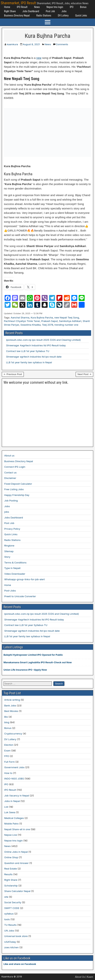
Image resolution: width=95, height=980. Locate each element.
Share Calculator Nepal (17, 891)
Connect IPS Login (15, 467)
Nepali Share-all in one (17, 829)
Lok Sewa (10, 812)
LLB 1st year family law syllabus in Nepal (29, 362)
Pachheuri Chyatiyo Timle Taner (22, 321)
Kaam (90, 977)
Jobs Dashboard (31, 11)
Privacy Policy (12, 529)
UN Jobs (9, 931)
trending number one (66, 325)
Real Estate (11, 869)
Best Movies (11, 711)
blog (7, 722)
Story (7, 557)
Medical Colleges (14, 818)
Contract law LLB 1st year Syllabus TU (28, 351)
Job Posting (11, 501)
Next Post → (84, 374)
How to (8, 773)
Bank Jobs (10, 705)
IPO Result (22, 7)
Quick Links (81, 15)
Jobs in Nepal (12, 801)
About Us (80, 977)
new (39, 58)
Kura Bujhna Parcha (48, 36)
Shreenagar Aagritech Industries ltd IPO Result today (36, 345)
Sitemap (9, 551)
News (37, 7)
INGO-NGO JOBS (14, 779)
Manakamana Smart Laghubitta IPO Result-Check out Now (38, 662)
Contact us (10, 472)
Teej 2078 (48, 325)
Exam (7, 750)
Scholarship (11, 886)
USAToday (10, 942)
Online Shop (11, 857)
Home (7, 7)
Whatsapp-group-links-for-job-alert (25, 579)
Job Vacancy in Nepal (17, 796)
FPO (7, 756)
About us (9, 456)
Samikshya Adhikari (70, 321)
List (6, 807)
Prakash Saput (50, 321)
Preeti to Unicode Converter (20, 596)
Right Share (10, 11)
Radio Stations (44, 15)
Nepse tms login (55, 7)
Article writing (12, 700)
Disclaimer (10, 478)
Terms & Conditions (15, 563)
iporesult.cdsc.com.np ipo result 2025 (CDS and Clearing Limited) (43, 340)
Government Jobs (14, 767)
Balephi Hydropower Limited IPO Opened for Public (33, 655)
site (6, 897)
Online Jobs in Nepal (16, 852)
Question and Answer (16, 863)
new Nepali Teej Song (67, 318)
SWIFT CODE (12, 908)
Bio (6, 717)
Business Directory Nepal (17, 15)
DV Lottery (63, 15)
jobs (7, 512)
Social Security (13, 902)
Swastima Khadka (30, 325)
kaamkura (12, 44)
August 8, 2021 (31, 44)
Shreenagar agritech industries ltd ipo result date (34, 357)
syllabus (9, 914)
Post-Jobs (10, 591)
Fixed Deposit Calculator (18, 484)
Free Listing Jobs (14, 489)
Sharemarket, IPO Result (18, 3)
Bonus (83, 7)
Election (9, 745)
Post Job (50, 11)
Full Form (9, 762)
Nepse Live (11, 835)
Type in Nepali (12, 568)
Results (8, 874)
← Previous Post (13, 374)
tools (7, 919)
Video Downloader (15, 574)
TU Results (10, 925)
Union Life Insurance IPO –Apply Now (25, 670)
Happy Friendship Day (17, 495)
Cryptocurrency (13, 734)
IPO (72, 7)
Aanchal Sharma (20, 318)
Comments (62, 44)
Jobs (64, 11)
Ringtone (9, 546)
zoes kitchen (11, 947)
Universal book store (16, 936)
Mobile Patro (11, 824)
